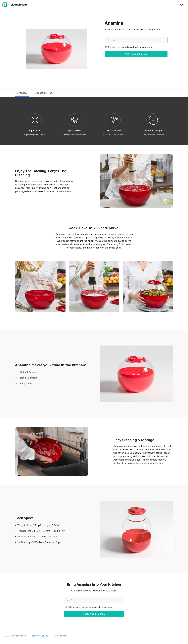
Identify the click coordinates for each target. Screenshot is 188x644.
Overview (22, 93)
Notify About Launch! (136, 54)
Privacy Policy (60, 636)
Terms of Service (40, 636)
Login (181, 4)
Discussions (43, 93)
